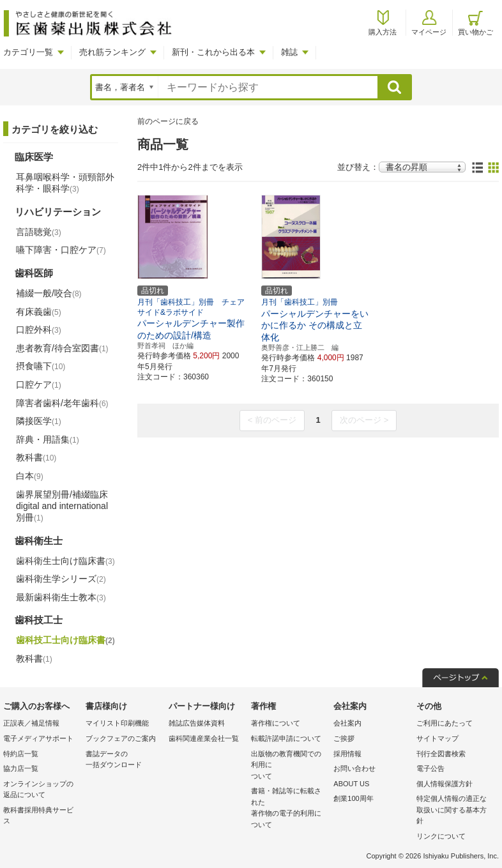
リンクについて (441, 836)
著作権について (276, 723)
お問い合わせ (354, 768)
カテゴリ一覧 (28, 52)
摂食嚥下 (41, 366)
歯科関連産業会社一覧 (204, 738)
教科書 (36, 457)
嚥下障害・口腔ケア (61, 250)
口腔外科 (39, 330)
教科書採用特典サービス (38, 816)
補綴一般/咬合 (49, 293)
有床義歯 (39, 312)
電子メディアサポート (38, 738)
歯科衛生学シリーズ (61, 579)
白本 (30, 476)
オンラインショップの (41, 790)
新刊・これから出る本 (213, 52)
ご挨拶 (344, 738)
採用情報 (347, 754)
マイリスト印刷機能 (117, 723)
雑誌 (289, 52)
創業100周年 (353, 798)
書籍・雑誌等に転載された (289, 809)
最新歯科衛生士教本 (61, 597)
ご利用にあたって (445, 723)
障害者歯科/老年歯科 (62, 403)
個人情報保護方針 (445, 784)
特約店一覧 (21, 754)
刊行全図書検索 (441, 754)
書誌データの (124, 760)
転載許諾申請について (286, 738)
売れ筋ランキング (112, 52)
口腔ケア (39, 385)
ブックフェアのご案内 (121, 738)
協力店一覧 (21, 768)
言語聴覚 (39, 232)
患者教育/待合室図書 (62, 348)
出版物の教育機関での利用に (289, 766)
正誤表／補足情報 (31, 723)
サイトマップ (437, 738)
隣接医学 (39, 421)
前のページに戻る (168, 121)
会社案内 (347, 723)
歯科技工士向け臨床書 (65, 640)
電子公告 (430, 768)
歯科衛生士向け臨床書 (65, 561)
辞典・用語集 (48, 439)
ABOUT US (351, 784)
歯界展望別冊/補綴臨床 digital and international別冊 (62, 506)
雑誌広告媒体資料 (197, 723)
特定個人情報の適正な (454, 811)
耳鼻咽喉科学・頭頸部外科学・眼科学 (65, 183)
